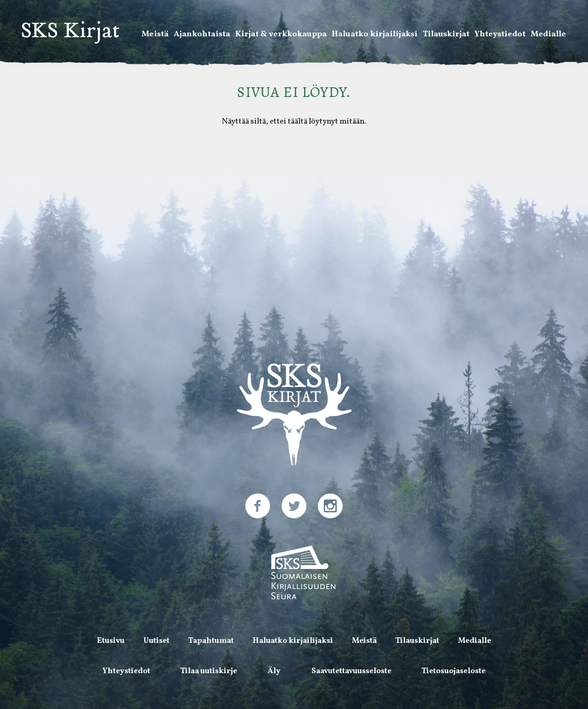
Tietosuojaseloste (454, 671)
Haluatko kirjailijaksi (375, 35)
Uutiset (156, 641)
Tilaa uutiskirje (209, 671)
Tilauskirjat (446, 35)
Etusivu (111, 641)
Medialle (548, 35)
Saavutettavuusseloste (351, 671)
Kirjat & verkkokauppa (281, 35)
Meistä (155, 35)
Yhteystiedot (500, 35)
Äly (274, 671)
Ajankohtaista (202, 35)
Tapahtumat (211, 641)
